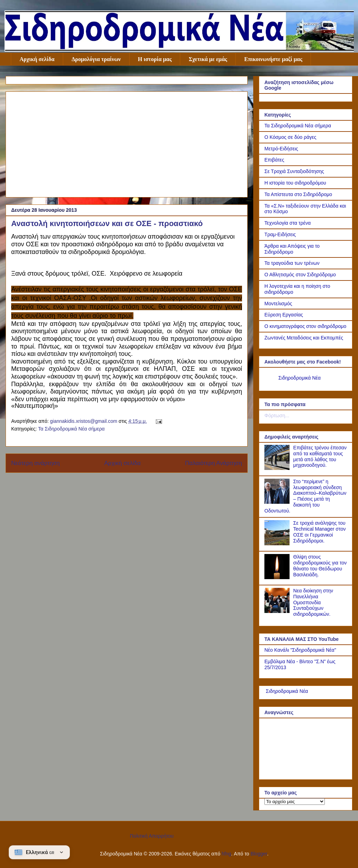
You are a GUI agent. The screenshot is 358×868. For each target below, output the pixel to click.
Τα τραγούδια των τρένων (292, 263)
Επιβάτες (274, 160)
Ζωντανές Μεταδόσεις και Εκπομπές (304, 338)
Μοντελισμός (278, 304)
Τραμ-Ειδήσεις (280, 234)
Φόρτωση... (277, 416)
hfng (227, 854)
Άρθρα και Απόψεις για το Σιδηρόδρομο (292, 249)
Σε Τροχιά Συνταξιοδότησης (294, 171)
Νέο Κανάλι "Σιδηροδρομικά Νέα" (300, 650)
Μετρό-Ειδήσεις (281, 149)
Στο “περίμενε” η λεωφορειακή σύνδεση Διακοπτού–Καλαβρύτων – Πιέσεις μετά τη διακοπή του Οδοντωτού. (305, 496)
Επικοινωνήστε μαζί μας (273, 59)
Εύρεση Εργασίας (284, 315)
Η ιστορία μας (155, 59)
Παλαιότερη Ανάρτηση (214, 463)
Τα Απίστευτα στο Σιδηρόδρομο (298, 194)
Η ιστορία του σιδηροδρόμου (295, 183)
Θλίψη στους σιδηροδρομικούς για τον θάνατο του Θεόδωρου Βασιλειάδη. (320, 566)
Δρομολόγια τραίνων (96, 59)
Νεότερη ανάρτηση (35, 463)
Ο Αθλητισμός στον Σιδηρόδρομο (300, 275)
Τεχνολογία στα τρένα (288, 223)
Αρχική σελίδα (37, 59)
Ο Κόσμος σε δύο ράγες (290, 137)
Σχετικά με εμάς (208, 59)
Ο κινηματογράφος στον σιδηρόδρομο (305, 326)
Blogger (259, 854)
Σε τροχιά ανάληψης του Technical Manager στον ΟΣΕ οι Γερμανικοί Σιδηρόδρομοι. (320, 532)
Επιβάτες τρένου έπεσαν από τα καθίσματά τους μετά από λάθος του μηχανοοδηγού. (320, 456)
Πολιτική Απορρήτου (152, 836)
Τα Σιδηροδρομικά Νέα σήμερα (71, 429)
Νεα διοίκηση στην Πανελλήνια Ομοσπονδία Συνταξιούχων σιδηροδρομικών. (313, 602)
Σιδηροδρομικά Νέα (299, 378)
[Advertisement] (127, 143)
